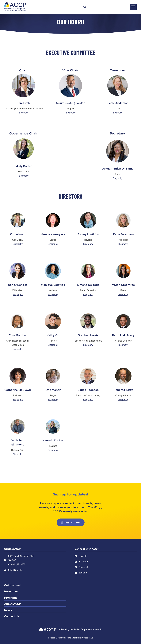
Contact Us (12, 616)
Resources (11, 591)
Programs (11, 598)
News (8, 610)
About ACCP (13, 604)
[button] (85, 7)
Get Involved (13, 585)
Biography (24, 113)
